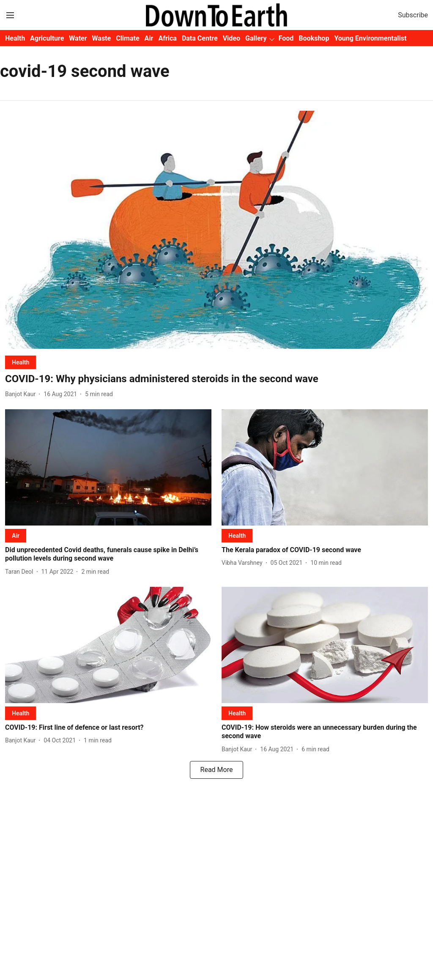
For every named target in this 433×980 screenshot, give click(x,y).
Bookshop (314, 38)
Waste (102, 38)
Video (232, 38)
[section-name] (21, 362)
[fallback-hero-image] (216, 230)
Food (286, 38)
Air (149, 38)
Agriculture (47, 38)
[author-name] (22, 394)
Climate (127, 38)
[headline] (216, 379)
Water (78, 38)
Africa (167, 38)
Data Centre (200, 38)
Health (15, 38)
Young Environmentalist (370, 38)
